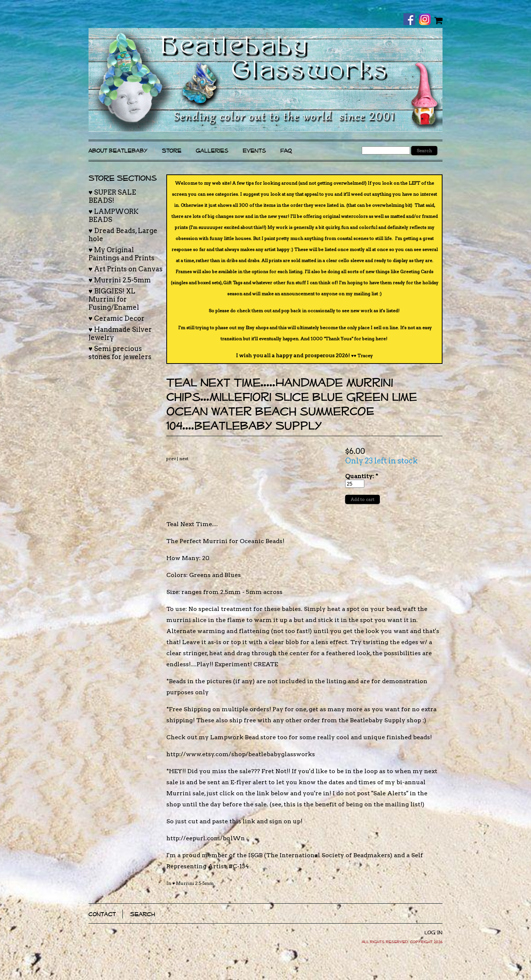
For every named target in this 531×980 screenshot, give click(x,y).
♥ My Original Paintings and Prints (122, 254)
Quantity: (362, 476)
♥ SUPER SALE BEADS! (112, 196)
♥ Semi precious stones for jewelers (120, 353)
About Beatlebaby (118, 151)
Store (172, 151)
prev (171, 458)
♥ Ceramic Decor (117, 318)
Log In (433, 932)
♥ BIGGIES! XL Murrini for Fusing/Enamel (114, 299)
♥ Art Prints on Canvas (126, 269)
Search (143, 914)
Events (254, 151)
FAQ (286, 151)
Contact (102, 914)
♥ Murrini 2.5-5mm (193, 883)
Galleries (212, 151)
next (184, 458)
